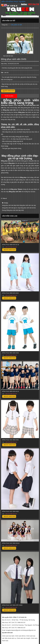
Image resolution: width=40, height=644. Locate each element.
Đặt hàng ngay (10, 91)
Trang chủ (4, 25)
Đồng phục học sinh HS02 (10, 511)
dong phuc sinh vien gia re (10, 208)
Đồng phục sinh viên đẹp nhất (15, 210)
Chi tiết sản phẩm (9, 96)
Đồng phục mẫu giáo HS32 (10, 353)
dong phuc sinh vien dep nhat (11, 205)
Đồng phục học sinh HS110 (11, 543)
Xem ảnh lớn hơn (8, 56)
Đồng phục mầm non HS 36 (11, 245)
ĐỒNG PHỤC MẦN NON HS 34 (10, 391)
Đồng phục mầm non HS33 (10, 293)
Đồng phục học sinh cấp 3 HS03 (12, 605)
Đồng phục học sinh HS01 (10, 440)
